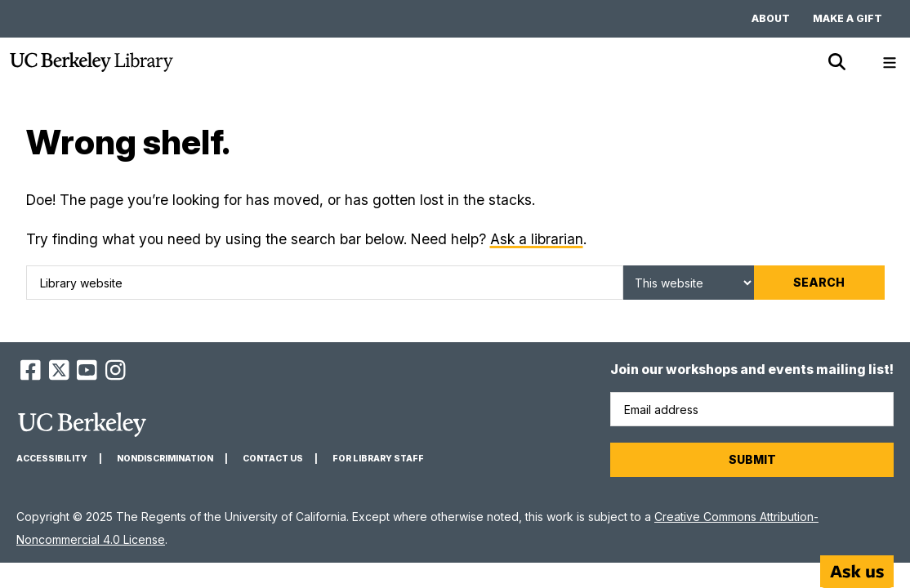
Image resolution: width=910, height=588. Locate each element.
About (771, 18)
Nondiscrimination (165, 459)
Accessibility (52, 459)
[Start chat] (857, 572)
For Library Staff (378, 459)
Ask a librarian (537, 239)
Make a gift (848, 18)
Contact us (273, 459)
